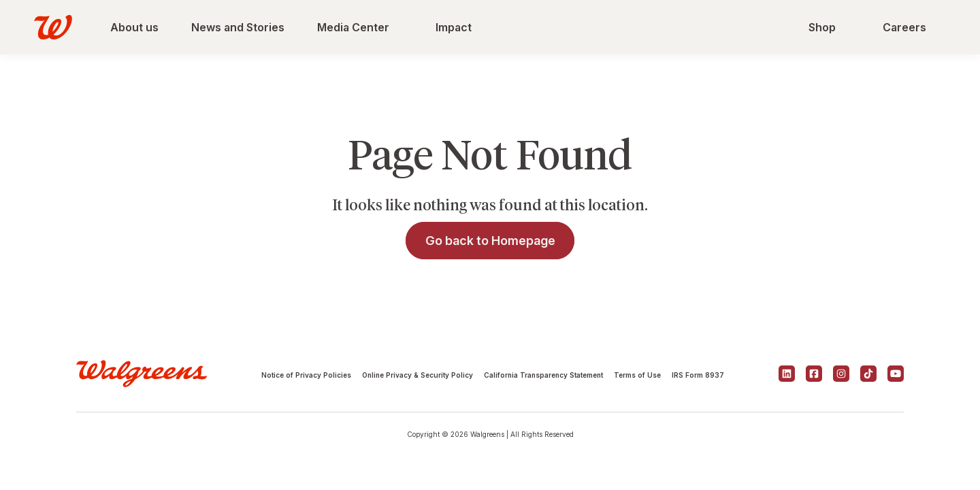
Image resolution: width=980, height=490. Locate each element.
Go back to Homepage (490, 241)
